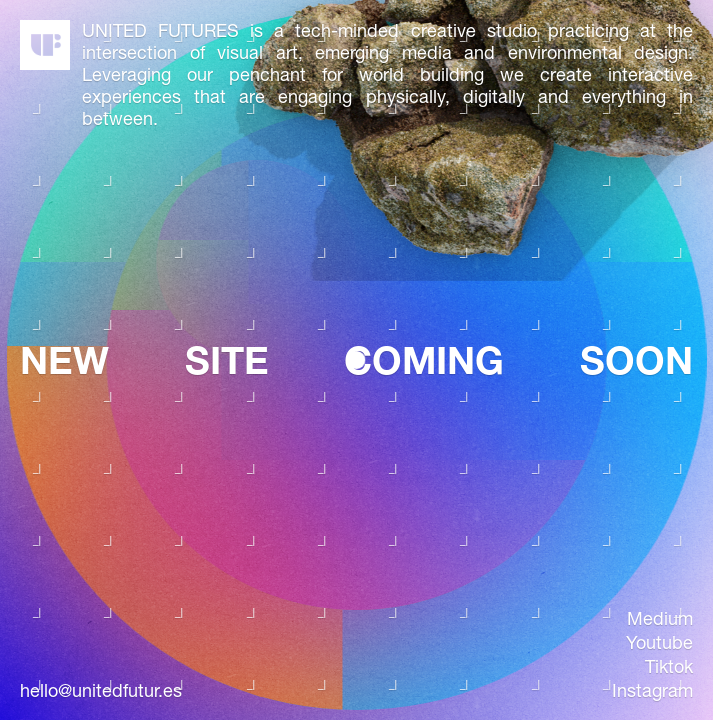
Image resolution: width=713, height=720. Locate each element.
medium (660, 619)
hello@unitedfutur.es (101, 691)
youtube (659, 643)
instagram (652, 691)
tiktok (669, 667)
